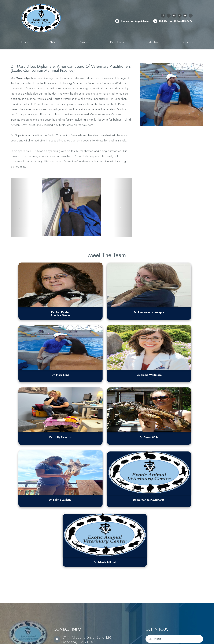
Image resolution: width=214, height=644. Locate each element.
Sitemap (21, 638)
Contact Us (187, 42)
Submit (195, 597)
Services (84, 42)
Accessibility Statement (74, 635)
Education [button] (154, 42)
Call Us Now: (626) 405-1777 (176, 21)
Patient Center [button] (118, 42)
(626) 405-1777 (75, 528)
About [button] (54, 42)
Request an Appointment (135, 21)
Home (25, 42)
